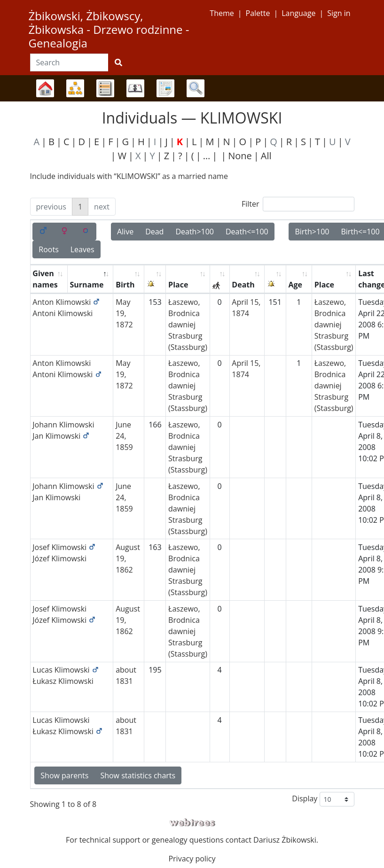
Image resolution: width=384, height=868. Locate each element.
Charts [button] (75, 88)
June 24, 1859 (124, 436)
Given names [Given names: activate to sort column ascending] (45, 279)
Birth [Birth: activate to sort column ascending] (125, 285)
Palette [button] (258, 13)
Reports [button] (165, 88)
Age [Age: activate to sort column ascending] (295, 285)
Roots (48, 249)
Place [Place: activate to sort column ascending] (178, 285)
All (266, 156)
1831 (124, 681)
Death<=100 (247, 232)
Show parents (64, 775)
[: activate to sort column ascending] (155, 279)
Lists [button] (105, 88)
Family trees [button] (45, 88)
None (240, 156)
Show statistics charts (138, 775)
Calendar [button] (135, 88)
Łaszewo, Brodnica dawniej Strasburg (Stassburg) (188, 325)
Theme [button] (222, 13)
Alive (125, 232)
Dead (154, 232)
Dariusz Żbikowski (285, 840)
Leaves (82, 249)
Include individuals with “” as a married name (129, 176)
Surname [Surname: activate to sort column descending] (86, 285)
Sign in (339, 13)
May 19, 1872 (124, 313)
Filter (298, 204)
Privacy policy (192, 859)
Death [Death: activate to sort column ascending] (243, 285)
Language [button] (298, 13)
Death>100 (195, 232)
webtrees (192, 823)
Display (323, 799)
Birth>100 (312, 232)
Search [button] (196, 88)
